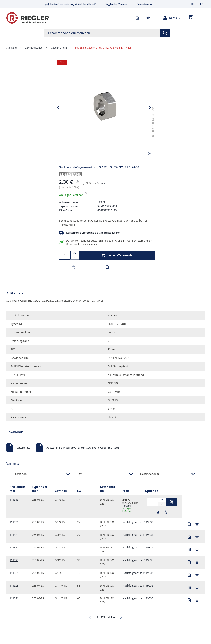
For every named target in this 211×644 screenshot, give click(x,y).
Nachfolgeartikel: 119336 (138, 568)
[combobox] (107, 33)
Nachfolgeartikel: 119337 (138, 580)
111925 (14, 593)
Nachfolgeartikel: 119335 (138, 555)
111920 (14, 530)
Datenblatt (23, 455)
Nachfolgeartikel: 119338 (138, 593)
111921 (14, 542)
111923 (14, 568)
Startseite (11, 48)
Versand (101, 191)
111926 (14, 606)
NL (203, 4)
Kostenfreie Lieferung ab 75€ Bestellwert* (93, 240)
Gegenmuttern (59, 48)
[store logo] (28, 18)
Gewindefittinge (34, 48)
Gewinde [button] (21, 482)
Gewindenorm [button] (150, 482)
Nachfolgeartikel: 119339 (138, 606)
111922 (14, 555)
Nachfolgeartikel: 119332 (138, 530)
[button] (175, 18)
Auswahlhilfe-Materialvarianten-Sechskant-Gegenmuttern (82, 455)
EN (198, 4)
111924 (14, 580)
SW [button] (80, 482)
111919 (14, 507)
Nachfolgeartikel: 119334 (138, 542)
